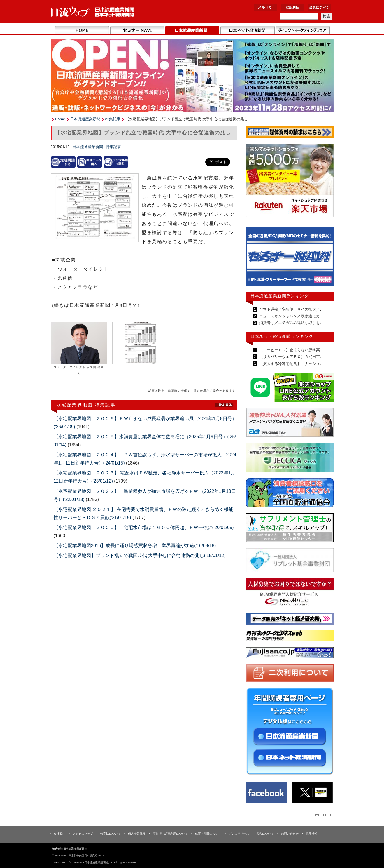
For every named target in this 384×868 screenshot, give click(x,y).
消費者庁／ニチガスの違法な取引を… (291, 323)
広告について (265, 834)
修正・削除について (208, 834)
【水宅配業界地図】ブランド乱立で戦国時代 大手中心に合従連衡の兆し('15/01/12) (140, 555)
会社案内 (59, 834)
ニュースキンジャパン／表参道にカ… (291, 316)
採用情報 (312, 834)
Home (82, 30)
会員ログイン (320, 7)
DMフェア (303, 30)
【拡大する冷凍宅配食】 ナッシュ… (291, 364)
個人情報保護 (137, 834)
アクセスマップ (83, 834)
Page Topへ (321, 815)
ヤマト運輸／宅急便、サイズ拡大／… (291, 309)
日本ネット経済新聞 (247, 30)
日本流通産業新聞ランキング (280, 296)
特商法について (111, 834)
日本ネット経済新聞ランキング (282, 336)
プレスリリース (239, 834)
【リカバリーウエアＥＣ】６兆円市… (291, 357)
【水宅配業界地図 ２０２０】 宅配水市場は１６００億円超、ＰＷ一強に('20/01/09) (144, 527)
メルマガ (265, 7)
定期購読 (292, 7)
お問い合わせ (290, 834)
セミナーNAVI (137, 30)
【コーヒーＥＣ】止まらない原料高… (291, 350)
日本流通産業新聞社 (93, 12)
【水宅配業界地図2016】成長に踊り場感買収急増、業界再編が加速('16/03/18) (135, 546)
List (224, 405)
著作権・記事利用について (170, 834)
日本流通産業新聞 (192, 30)
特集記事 (113, 119)
